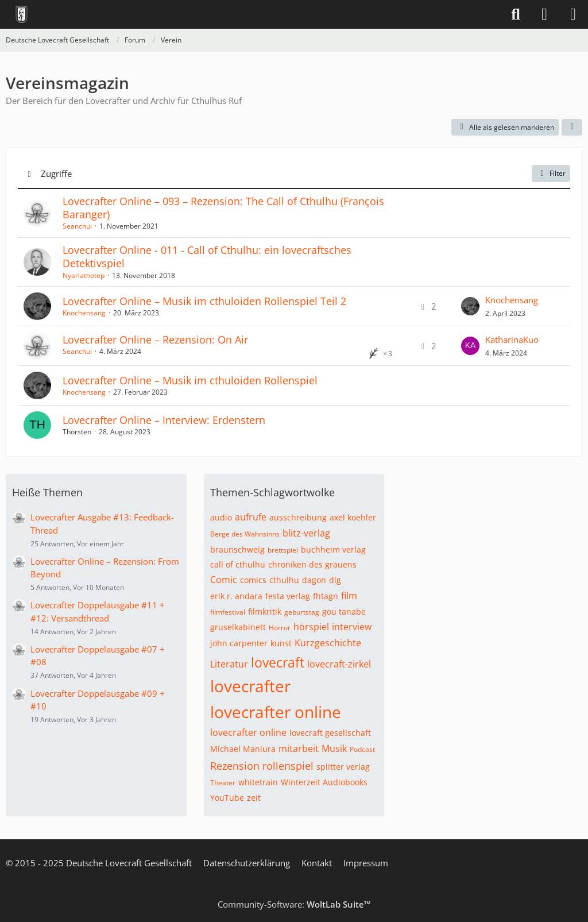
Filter (551, 173)
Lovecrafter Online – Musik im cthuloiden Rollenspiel (190, 380)
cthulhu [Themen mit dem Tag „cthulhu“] (284, 580)
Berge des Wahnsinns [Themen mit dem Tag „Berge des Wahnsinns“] (245, 534)
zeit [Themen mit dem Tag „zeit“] (254, 798)
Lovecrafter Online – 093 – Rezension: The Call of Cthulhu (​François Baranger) (223, 208)
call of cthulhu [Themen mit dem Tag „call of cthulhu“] (238, 564)
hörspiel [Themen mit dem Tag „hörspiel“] (311, 627)
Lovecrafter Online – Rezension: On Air (155, 340)
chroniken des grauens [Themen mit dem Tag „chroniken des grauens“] (312, 564)
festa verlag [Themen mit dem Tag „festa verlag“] (288, 596)
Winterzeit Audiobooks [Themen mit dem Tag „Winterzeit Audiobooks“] (324, 782)
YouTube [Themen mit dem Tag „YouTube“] (227, 798)
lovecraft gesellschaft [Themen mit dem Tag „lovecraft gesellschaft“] (330, 733)
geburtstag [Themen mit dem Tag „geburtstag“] (302, 612)
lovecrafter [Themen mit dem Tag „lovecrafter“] (250, 686)
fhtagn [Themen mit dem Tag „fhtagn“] (326, 596)
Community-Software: (294, 904)
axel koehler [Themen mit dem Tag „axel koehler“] (353, 517)
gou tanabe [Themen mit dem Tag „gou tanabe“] (344, 612)
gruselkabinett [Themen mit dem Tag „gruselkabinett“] (238, 627)
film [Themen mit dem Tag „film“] (349, 596)
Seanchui (77, 226)
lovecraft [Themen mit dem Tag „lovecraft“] (278, 662)
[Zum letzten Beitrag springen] (470, 306)
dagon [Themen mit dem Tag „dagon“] (314, 580)
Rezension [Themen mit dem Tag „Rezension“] (235, 766)
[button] (572, 128)
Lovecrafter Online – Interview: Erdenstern (164, 420)
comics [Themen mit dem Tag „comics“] (253, 580)
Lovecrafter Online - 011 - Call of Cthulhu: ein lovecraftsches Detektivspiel (207, 256)
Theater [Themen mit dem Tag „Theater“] (223, 783)
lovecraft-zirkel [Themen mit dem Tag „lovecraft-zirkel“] (339, 664)
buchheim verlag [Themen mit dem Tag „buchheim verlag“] (333, 549)
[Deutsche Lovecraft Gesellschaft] (22, 14)
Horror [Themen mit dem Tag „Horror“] (280, 628)
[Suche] (516, 14)
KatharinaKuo (512, 340)
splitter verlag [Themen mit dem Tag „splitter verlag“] (343, 767)
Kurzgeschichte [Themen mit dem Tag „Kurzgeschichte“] (328, 643)
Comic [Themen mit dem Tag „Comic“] (224, 580)
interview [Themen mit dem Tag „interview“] (352, 627)
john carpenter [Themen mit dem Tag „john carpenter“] (239, 643)
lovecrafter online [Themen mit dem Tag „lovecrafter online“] (276, 712)
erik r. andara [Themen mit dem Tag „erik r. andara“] (236, 596)
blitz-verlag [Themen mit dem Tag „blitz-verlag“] (306, 533)
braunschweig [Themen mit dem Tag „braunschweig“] (237, 549)
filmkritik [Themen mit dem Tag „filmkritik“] (265, 612)
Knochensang (84, 313)
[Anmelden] (544, 14)
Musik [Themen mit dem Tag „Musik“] (334, 749)
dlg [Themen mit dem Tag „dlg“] (335, 580)
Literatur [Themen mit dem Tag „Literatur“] (229, 664)
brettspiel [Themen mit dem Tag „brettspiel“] (283, 550)
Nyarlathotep (84, 275)
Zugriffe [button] (56, 173)
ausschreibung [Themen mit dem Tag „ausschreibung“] (298, 517)
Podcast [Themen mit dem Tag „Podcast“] (362, 749)
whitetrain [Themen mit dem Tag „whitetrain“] (258, 782)
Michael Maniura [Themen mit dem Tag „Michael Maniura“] (243, 749)
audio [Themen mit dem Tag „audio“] (221, 517)
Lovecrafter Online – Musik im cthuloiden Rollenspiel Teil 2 (204, 301)
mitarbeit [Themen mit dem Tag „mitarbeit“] (299, 749)
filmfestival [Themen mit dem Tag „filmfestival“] (228, 612)
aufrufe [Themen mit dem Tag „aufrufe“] (251, 517)
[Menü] (573, 14)
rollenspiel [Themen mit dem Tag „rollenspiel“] (288, 766)
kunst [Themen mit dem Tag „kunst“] (281, 643)
